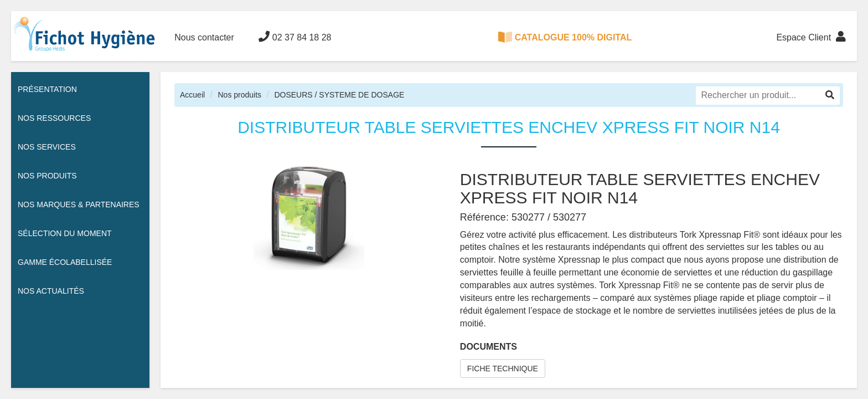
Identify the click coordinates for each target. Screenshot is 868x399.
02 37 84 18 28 (295, 37)
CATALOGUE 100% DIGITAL (565, 37)
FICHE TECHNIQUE (503, 369)
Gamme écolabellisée (65, 262)
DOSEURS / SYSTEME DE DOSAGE (339, 95)
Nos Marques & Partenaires (79, 204)
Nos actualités (51, 291)
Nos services (47, 147)
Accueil (192, 95)
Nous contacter (204, 37)
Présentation (47, 89)
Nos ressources (54, 118)
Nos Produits (47, 176)
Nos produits (239, 95)
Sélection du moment (65, 233)
